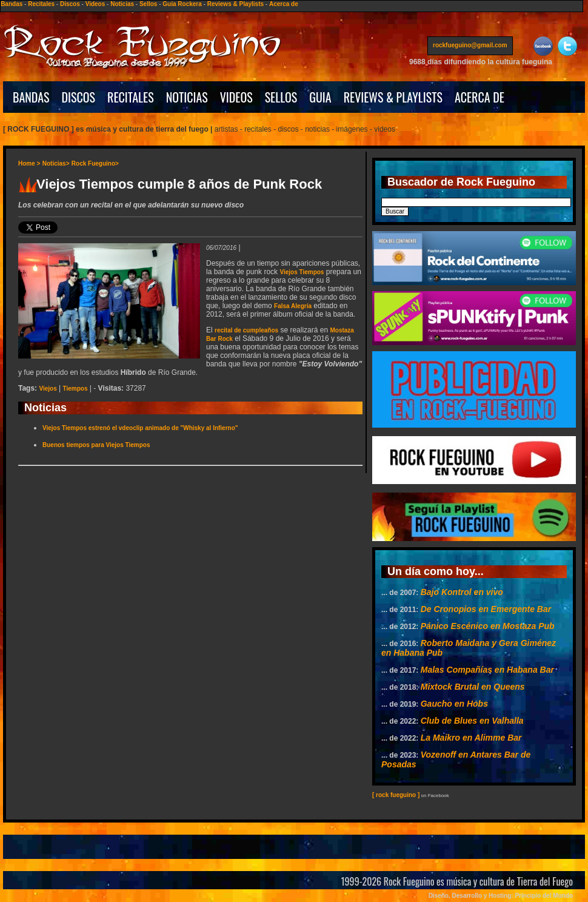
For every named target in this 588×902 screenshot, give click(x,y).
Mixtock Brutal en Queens (473, 687)
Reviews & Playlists (236, 4)
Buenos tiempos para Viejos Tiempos (96, 445)
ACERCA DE (479, 97)
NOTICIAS (187, 97)
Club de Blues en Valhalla (472, 721)
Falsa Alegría (293, 306)
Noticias (122, 4)
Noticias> (56, 163)
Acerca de (284, 4)
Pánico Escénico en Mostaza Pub (488, 626)
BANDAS (31, 97)
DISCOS (79, 97)
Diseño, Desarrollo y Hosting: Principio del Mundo (501, 896)
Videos (95, 4)
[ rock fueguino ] (396, 795)
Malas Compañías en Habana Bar (487, 670)
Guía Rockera (182, 4)
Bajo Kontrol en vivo (462, 592)
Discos (70, 4)
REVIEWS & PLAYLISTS (393, 97)
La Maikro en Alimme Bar (471, 738)
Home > (29, 163)
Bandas (12, 4)
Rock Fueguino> (95, 163)
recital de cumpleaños (246, 330)
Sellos (148, 4)
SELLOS (281, 97)
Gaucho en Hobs (454, 704)
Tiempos (75, 389)
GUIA (320, 97)
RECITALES (131, 97)
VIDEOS (236, 97)
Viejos (48, 389)
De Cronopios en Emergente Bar (486, 609)
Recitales (41, 4)
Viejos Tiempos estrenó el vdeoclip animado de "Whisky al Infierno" (140, 428)
